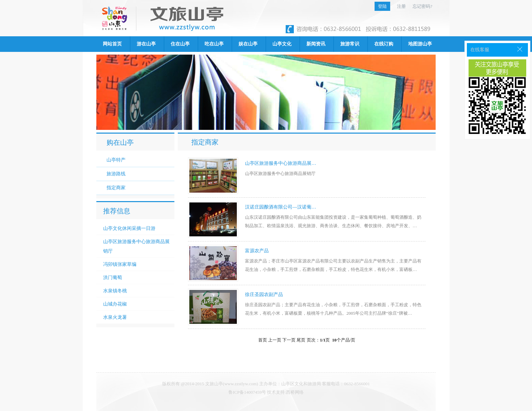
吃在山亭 (214, 44)
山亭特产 (116, 160)
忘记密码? (422, 6)
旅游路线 (116, 174)
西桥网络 (295, 392)
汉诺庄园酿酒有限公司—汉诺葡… (281, 207)
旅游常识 (350, 44)
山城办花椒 (115, 304)
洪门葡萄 (113, 277)
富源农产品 (257, 251)
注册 (401, 6)
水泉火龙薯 (115, 317)
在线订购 (384, 44)
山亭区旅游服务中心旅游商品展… (281, 163)
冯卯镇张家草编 (120, 264)
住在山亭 (180, 44)
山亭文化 (282, 44)
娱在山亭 (248, 44)
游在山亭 (146, 44)
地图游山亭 (420, 44)
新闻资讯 (316, 44)
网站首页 (112, 44)
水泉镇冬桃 (115, 291)
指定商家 (116, 188)
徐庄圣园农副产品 (264, 295)
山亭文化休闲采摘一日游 (129, 228)
